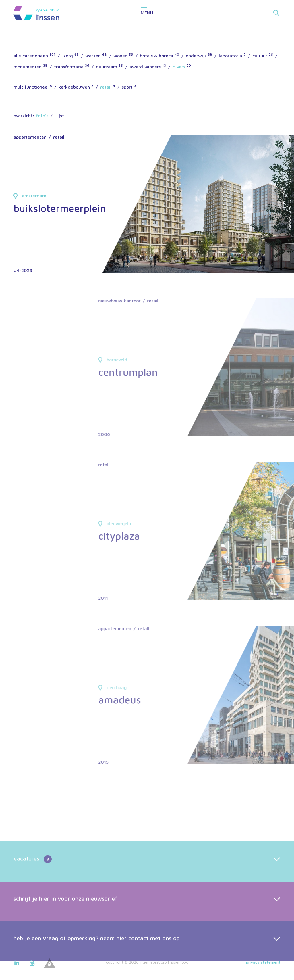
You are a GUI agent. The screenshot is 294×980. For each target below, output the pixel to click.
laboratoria (230, 56)
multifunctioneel (31, 87)
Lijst (60, 116)
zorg (68, 56)
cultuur (260, 56)
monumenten (28, 67)
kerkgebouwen (74, 87)
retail (106, 87)
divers (179, 67)
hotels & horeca (156, 56)
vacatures (33, 881)
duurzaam (107, 67)
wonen (120, 56)
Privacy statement (263, 962)
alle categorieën (31, 56)
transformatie (69, 67)
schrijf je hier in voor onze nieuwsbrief (65, 919)
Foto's (42, 116)
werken (93, 56)
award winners (145, 67)
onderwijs (196, 56)
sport (127, 87)
